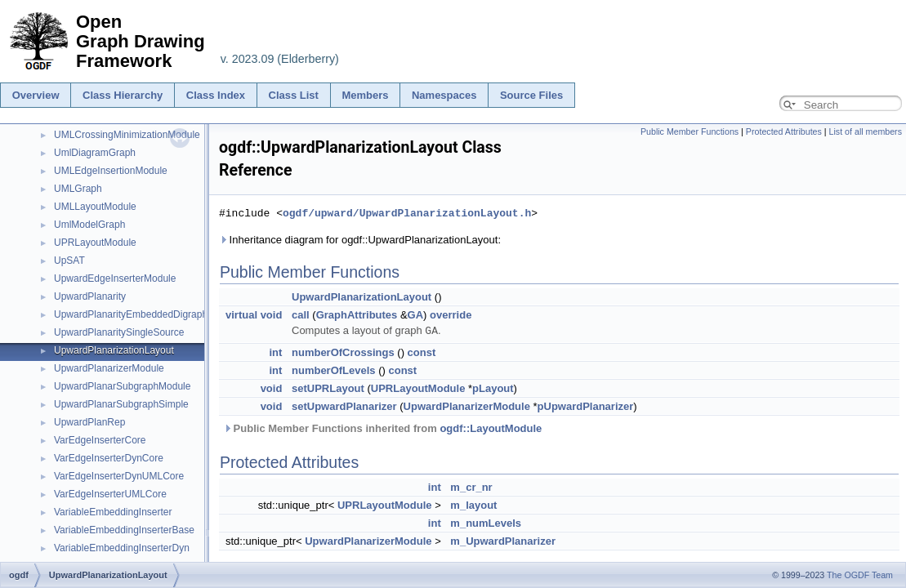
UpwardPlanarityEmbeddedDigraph (131, 314)
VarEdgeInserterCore (100, 440)
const (422, 352)
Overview (36, 95)
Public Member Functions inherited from (382, 428)
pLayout (493, 388)
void (272, 315)
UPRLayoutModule (95, 243)
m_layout (473, 504)
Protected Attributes (784, 131)
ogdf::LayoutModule (491, 428)
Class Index (216, 95)
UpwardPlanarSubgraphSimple (121, 404)
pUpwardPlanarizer (586, 405)
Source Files (531, 95)
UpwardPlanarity (90, 296)
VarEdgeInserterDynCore (109, 458)
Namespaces (444, 95)
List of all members (866, 131)
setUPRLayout (328, 388)
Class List (294, 95)
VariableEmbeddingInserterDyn (122, 548)
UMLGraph (78, 189)
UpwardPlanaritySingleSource (119, 332)
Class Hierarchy (123, 95)
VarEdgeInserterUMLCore (110, 494)
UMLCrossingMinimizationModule (127, 135)
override (451, 315)
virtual (241, 315)
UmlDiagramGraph (95, 153)
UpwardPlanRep (89, 422)
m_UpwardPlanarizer (503, 540)
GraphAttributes (357, 315)
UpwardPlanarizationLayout (114, 350)
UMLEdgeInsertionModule (111, 171)
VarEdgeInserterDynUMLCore (119, 476)
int (275, 352)
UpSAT (69, 261)
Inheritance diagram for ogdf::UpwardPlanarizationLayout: (360, 240)
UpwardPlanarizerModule (109, 368)
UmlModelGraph (89, 225)
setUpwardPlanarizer (344, 405)
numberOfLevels (334, 370)
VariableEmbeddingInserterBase (124, 530)
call (301, 315)
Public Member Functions (690, 131)
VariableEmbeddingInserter (113, 512)
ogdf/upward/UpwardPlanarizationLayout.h (407, 213)
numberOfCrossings (343, 352)
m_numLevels (486, 522)
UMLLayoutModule (95, 207)
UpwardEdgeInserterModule (115, 278)
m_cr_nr (471, 486)
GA (416, 315)
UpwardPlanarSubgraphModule (122, 386)
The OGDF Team (860, 575)
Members (365, 95)
